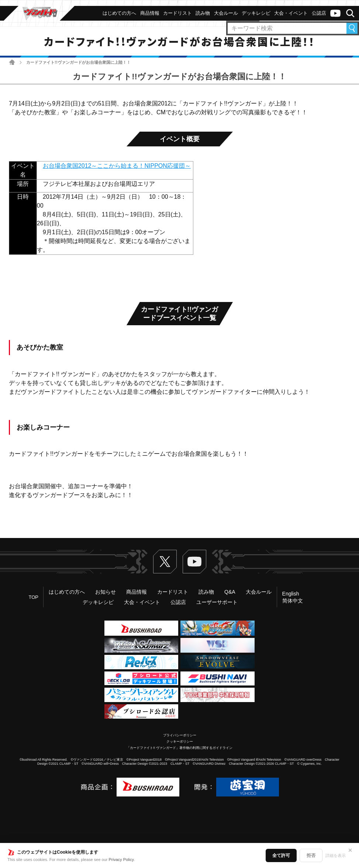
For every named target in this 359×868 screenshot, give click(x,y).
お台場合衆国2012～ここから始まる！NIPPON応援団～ (117, 166)
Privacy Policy (121, 860)
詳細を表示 (336, 855)
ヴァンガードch (335, 13)
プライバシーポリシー (180, 735)
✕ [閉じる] (350, 850)
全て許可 (281, 855)
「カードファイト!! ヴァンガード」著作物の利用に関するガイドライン (179, 748)
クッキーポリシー (180, 742)
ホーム (12, 62)
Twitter (165, 562)
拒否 (311, 855)
